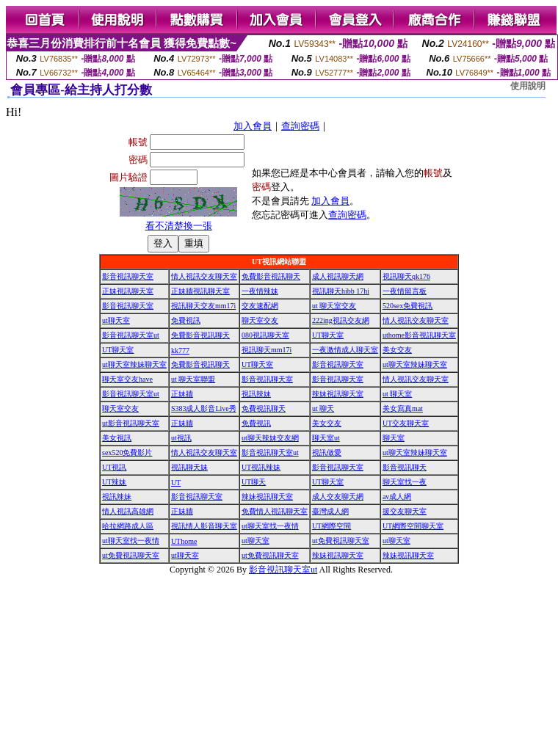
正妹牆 (182, 394)
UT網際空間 (331, 526)
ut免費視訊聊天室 (341, 541)
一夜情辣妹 (260, 291)
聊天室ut (326, 438)
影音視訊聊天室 (128, 276)
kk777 (180, 350)
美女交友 (397, 350)
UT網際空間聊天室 (413, 526)
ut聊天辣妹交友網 (270, 438)
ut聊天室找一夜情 (270, 526)
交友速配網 (260, 306)
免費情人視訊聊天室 (275, 511)
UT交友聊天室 (406, 423)
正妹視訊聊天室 (128, 291)
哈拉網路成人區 (128, 526)
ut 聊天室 (397, 394)
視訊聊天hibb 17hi (341, 291)
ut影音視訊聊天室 (131, 423)
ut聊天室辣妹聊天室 (134, 364)
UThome (184, 541)
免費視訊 (186, 320)
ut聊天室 (116, 320)
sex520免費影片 (127, 452)
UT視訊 (114, 467)
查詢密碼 (300, 126)
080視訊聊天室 (265, 335)
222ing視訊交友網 (341, 320)
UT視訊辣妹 (261, 467)
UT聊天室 (328, 335)
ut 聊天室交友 (334, 306)
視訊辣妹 (256, 394)
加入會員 (253, 126)
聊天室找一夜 (405, 482)
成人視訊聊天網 (338, 276)
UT (176, 483)
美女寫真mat (403, 408)
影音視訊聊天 (405, 467)
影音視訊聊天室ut (131, 335)
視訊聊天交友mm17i (203, 306)
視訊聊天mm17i (267, 350)
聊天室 (394, 438)
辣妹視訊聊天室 (338, 394)
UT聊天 (254, 482)
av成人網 (397, 497)
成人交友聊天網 (338, 497)
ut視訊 (181, 438)
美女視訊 (117, 438)
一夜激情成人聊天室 (345, 350)
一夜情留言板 (405, 291)
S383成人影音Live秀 (204, 408)
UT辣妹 (114, 482)
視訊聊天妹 (189, 467)
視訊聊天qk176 (406, 276)
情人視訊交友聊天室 (204, 276)
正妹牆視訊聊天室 (200, 291)
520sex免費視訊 (407, 306)
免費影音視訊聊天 (271, 276)
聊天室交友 (260, 320)
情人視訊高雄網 (128, 511)
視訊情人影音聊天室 (204, 526)
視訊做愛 (327, 452)
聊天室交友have (127, 379)
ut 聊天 (323, 408)
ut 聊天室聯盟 (193, 379)
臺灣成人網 (330, 511)
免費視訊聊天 (264, 408)
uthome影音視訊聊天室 (419, 335)
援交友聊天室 (405, 511)
